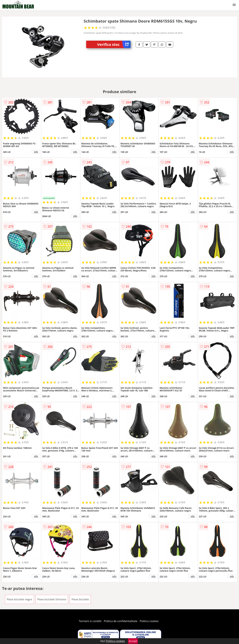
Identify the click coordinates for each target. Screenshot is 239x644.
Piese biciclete (80, 599)
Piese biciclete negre (19, 599)
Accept (133, 641)
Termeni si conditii (90, 621)
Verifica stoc (114, 44)
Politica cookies (149, 621)
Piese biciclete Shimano (52, 599)
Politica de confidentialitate (121, 621)
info (36, 152)
